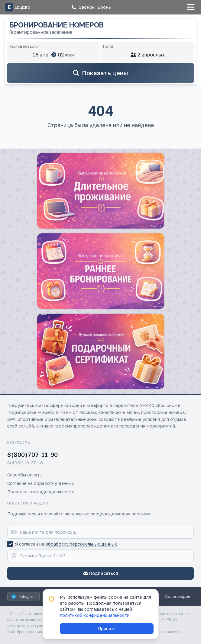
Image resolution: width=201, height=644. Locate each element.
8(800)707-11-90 (33, 454)
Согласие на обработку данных (41, 483)
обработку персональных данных (81, 544)
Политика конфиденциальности (41, 492)
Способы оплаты (25, 475)
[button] (83, 7)
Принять (107, 628)
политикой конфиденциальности (95, 615)
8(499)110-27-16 (25, 463)
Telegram (23, 597)
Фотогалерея (177, 596)
